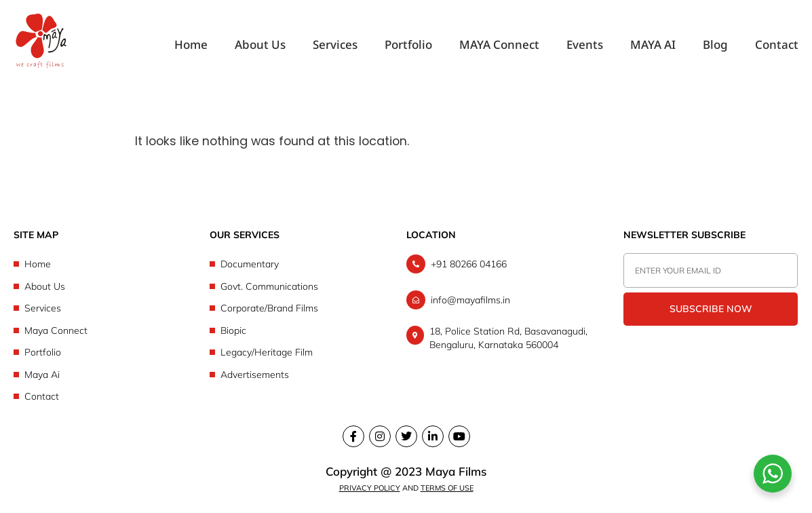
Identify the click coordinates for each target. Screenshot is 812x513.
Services (335, 45)
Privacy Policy (370, 488)
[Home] (108, 264)
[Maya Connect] (108, 331)
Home (191, 45)
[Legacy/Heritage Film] (304, 353)
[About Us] (108, 287)
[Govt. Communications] (304, 287)
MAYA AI (653, 45)
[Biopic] (304, 331)
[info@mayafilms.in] (502, 300)
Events (585, 45)
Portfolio (408, 45)
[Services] (108, 308)
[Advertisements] (304, 375)
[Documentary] (304, 264)
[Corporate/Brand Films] (304, 308)
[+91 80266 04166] (502, 264)
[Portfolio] (108, 353)
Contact (777, 45)
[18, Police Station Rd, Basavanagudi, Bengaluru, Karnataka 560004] (502, 338)
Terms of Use (447, 488)
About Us (260, 45)
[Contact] (108, 397)
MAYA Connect (499, 45)
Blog (715, 45)
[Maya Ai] (108, 375)
